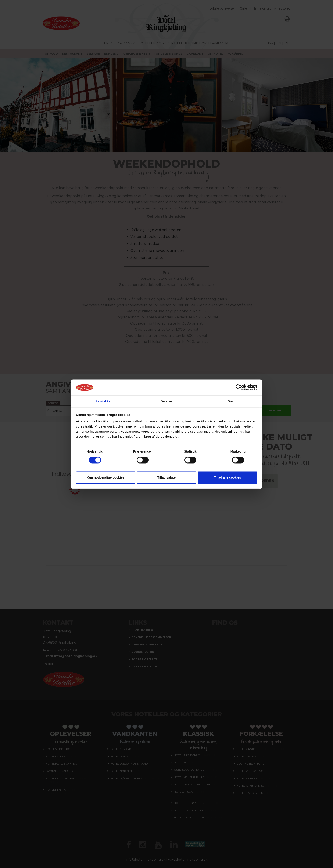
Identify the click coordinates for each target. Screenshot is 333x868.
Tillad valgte (166, 478)
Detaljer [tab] (166, 401)
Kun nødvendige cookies (106, 478)
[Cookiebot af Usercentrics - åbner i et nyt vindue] (239, 387)
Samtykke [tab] (103, 401)
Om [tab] (230, 401)
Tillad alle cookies (227, 478)
